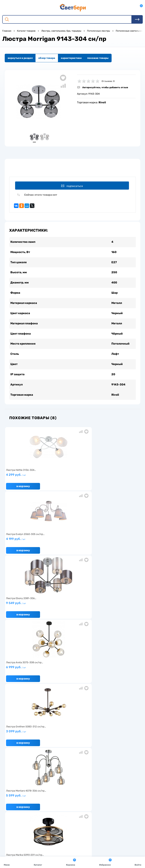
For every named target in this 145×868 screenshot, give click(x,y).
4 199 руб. (71, 485)
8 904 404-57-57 (21, 828)
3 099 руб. (71, 550)
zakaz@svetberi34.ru (24, 835)
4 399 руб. (71, 614)
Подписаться (73, 187)
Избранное (105, 862)
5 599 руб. (116, 550)
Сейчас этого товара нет (41, 197)
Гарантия (11, 767)
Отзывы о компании (108, 756)
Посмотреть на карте (24, 814)
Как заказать (13, 773)
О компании (13, 756)
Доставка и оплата (62, 756)
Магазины (103, 761)
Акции (55, 761)
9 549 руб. (116, 485)
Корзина (71, 862)
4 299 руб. (27, 485)
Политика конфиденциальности (116, 767)
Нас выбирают (14, 761)
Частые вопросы (16, 779)
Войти (138, 862)
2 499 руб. (27, 614)
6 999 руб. (27, 550)
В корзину (23, 495)
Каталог (38, 862)
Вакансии (57, 767)
